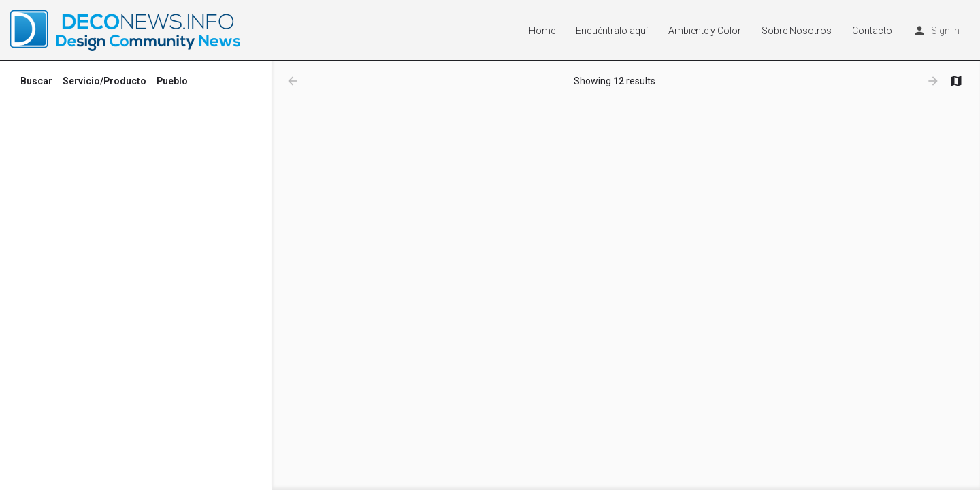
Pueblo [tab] (172, 81)
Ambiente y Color (705, 31)
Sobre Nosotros (797, 31)
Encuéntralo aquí (612, 31)
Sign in (945, 31)
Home (542, 31)
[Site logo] (127, 29)
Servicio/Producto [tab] (104, 81)
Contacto (872, 31)
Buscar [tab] (36, 81)
